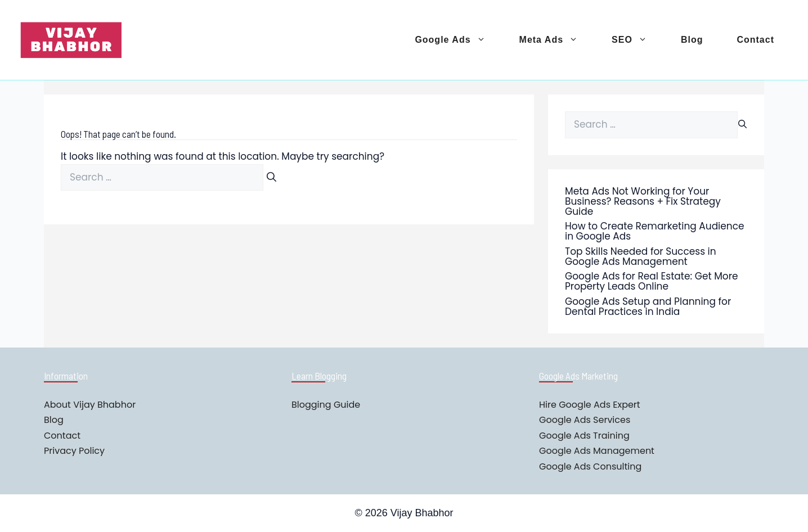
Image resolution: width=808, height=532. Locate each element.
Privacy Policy (74, 451)
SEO (638, 40)
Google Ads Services (585, 420)
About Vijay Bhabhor (90, 405)
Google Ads (458, 40)
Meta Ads (557, 40)
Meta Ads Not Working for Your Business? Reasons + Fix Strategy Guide (643, 201)
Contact (755, 40)
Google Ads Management (597, 451)
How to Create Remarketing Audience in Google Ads (655, 231)
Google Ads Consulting (590, 466)
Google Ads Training (584, 436)
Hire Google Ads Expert (590, 405)
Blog (692, 40)
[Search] (271, 178)
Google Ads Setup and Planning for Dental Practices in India (648, 306)
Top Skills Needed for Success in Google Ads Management (641, 256)
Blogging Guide (326, 405)
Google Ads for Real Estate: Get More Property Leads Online (652, 281)
